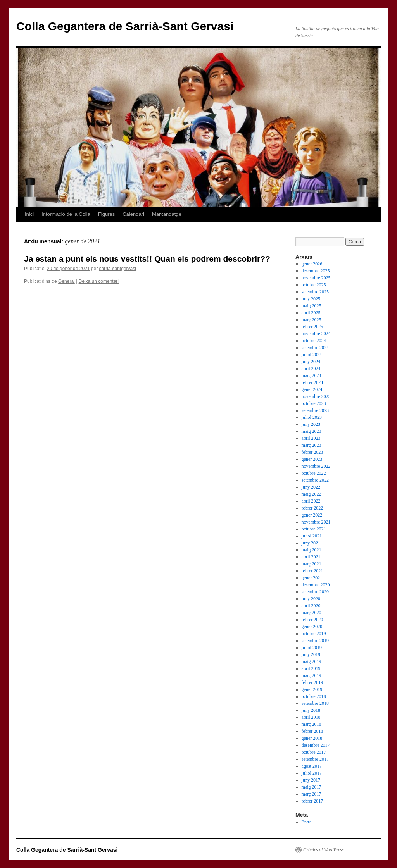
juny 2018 (311, 710)
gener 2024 (312, 389)
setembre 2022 (315, 480)
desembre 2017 (316, 745)
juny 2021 (311, 543)
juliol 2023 (312, 417)
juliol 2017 (312, 773)
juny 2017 (311, 780)
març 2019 (312, 675)
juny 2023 (311, 424)
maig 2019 (312, 661)
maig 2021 (312, 550)
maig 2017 (312, 787)
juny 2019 (311, 654)
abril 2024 (311, 369)
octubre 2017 (314, 752)
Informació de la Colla (66, 214)
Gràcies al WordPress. (324, 850)
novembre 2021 (316, 522)
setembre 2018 (315, 703)
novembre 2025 (316, 278)
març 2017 (312, 794)
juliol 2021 (312, 536)
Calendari (133, 214)
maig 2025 (312, 306)
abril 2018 (311, 717)
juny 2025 (311, 299)
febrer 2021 (312, 571)
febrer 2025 (312, 327)
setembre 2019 (315, 641)
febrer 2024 (312, 382)
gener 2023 (312, 459)
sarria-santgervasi (118, 269)
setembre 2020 (315, 592)
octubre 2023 (314, 403)
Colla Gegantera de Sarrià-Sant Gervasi (125, 26)
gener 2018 (312, 738)
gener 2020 (312, 627)
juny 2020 (311, 599)
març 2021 (312, 564)
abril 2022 (311, 501)
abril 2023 (311, 438)
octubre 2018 (314, 696)
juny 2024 (311, 362)
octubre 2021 (314, 529)
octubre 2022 (314, 473)
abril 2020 (311, 606)
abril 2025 (311, 313)
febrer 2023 (312, 452)
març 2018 (312, 724)
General (66, 281)
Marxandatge (167, 214)
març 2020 (312, 613)
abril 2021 (311, 557)
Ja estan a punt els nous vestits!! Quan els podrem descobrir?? (147, 259)
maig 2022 (312, 494)
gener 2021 (312, 578)
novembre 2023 (316, 396)
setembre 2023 (315, 410)
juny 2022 (311, 487)
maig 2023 (312, 431)
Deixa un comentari (99, 281)
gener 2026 (312, 264)
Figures (106, 214)
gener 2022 (312, 515)
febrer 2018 (312, 731)
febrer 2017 (312, 801)
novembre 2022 (316, 466)
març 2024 (312, 375)
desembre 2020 (316, 585)
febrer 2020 (312, 620)
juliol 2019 (312, 648)
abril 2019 (311, 668)
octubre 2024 (314, 341)
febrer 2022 (312, 508)
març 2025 (312, 320)
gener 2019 (312, 689)
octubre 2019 (314, 634)
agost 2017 (312, 766)
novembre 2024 (316, 334)
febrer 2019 (312, 682)
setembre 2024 (315, 348)
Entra (307, 822)
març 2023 (312, 445)
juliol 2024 (312, 355)
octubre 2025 (314, 285)
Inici (29, 214)
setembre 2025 (315, 292)
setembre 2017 (315, 759)
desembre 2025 (316, 271)
